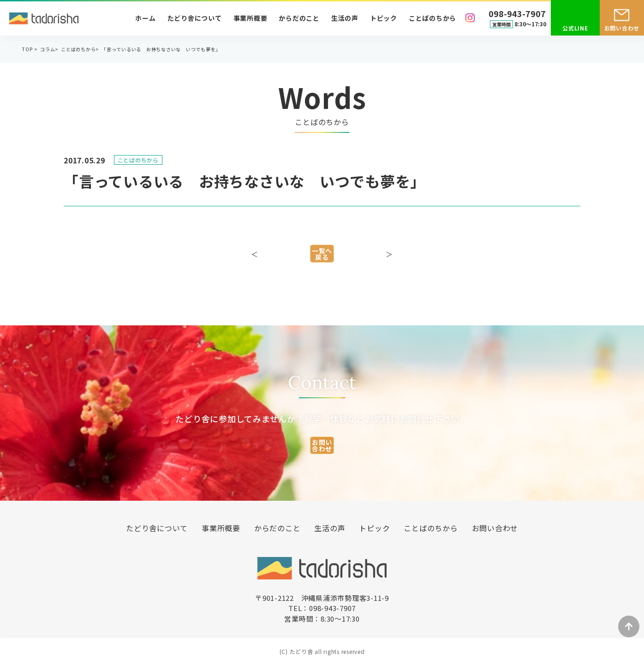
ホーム (145, 18)
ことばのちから (432, 18)
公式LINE (575, 28)
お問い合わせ (622, 28)
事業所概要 (250, 18)
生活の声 (345, 18)
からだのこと (299, 18)
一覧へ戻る (322, 258)
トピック (384, 18)
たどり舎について (195, 18)
